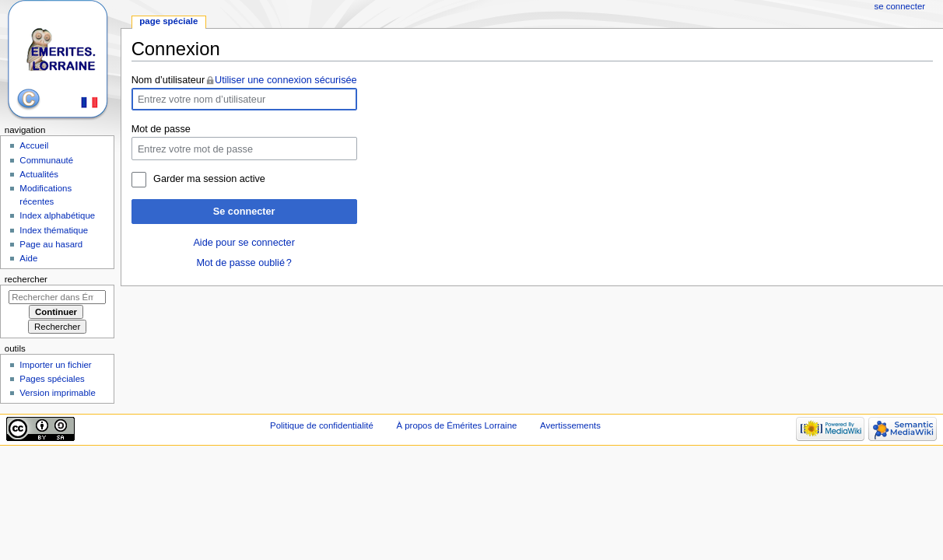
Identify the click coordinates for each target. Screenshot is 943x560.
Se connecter (244, 212)
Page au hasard (51, 244)
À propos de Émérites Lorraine (456, 425)
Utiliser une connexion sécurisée (286, 80)
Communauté (46, 160)
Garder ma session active (209, 179)
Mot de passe (161, 129)
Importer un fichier (55, 365)
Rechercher (26, 279)
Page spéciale (168, 21)
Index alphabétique (57, 215)
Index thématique (54, 230)
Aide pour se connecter (244, 243)
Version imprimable (57, 393)
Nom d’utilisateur (168, 80)
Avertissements (570, 425)
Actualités (39, 174)
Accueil (34, 145)
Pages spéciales (52, 379)
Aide (28, 258)
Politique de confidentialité (322, 425)
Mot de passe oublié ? (244, 263)
